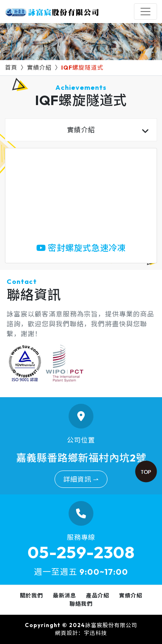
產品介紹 (98, 595)
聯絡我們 (81, 604)
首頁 (11, 68)
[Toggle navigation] (145, 12)
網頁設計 (67, 633)
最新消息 (64, 595)
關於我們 (31, 595)
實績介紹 (39, 68)
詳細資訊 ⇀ (81, 479)
